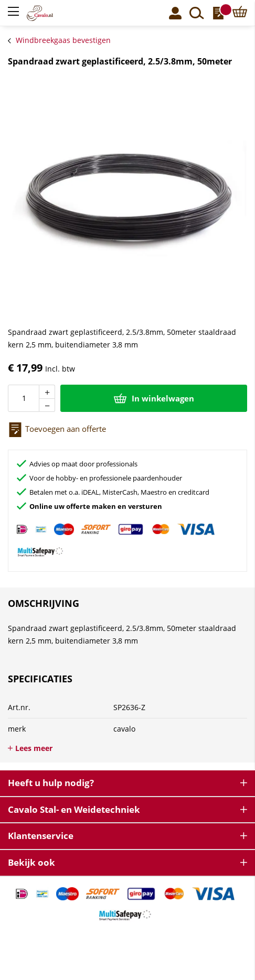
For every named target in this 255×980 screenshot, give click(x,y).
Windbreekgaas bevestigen (63, 40)
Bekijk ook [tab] (31, 862)
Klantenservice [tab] (41, 836)
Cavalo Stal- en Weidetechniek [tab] (74, 809)
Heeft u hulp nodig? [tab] (51, 783)
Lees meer (34, 748)
